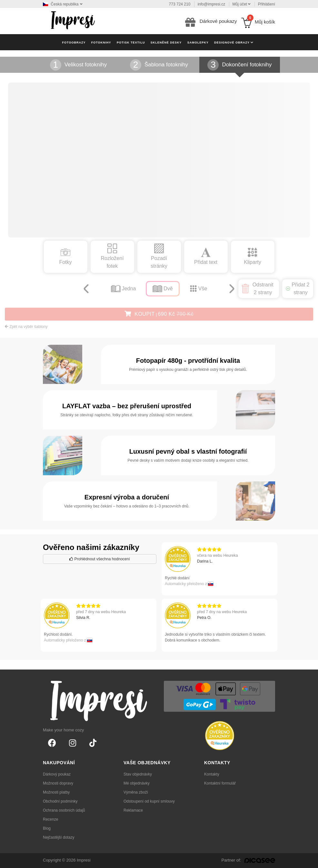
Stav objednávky (138, 774)
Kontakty (212, 774)
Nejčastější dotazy (59, 837)
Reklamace (133, 810)
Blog (47, 828)
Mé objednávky (137, 783)
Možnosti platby (56, 792)
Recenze (50, 819)
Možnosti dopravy (58, 783)
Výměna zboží (136, 792)
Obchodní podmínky (60, 801)
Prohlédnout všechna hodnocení (99, 559)
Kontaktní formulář (220, 783)
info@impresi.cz (212, 4)
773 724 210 (180, 4)
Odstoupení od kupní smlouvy (149, 801)
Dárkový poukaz (57, 774)
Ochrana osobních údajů (64, 810)
